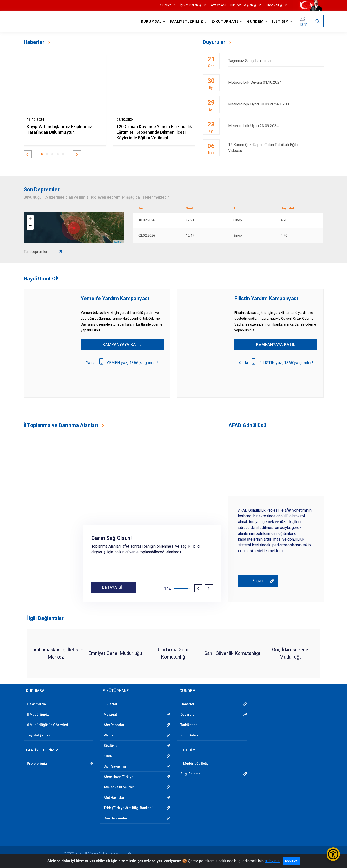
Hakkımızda (36, 704)
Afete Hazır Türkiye (118, 777)
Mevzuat (110, 715)
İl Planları (111, 704)
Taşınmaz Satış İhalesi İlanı (276, 61)
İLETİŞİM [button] (280, 22)
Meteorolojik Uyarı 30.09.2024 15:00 (276, 104)
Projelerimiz (37, 764)
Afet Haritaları (115, 798)
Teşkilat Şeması (39, 735)
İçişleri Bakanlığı (191, 5)
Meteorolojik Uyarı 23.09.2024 (276, 126)
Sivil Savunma (115, 766)
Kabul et (291, 861)
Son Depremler (116, 818)
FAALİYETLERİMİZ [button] (187, 22)
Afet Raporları (115, 725)
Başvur (258, 581)
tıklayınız (272, 861)
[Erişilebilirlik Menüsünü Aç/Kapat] (333, 854)
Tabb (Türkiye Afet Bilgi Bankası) (129, 808)
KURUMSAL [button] (151, 22)
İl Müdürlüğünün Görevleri (48, 725)
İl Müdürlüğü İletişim (197, 764)
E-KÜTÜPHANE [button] (225, 22)
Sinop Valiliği (274, 5)
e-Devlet (165, 5)
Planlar (109, 735)
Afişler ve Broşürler (119, 787)
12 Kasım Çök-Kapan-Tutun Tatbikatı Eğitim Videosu (276, 148)
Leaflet (118, 242)
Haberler (187, 704)
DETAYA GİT (114, 587)
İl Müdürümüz (38, 715)
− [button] (30, 226)
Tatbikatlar (189, 725)
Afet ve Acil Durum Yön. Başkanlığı (234, 5)
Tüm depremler (35, 252)
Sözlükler (111, 746)
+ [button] (30, 219)
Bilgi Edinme (190, 774)
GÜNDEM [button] (255, 22)
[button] (28, 154)
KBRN (108, 756)
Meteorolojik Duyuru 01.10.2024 (276, 82)
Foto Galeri (189, 735)
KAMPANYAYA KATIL (122, 344)
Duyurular (188, 715)
